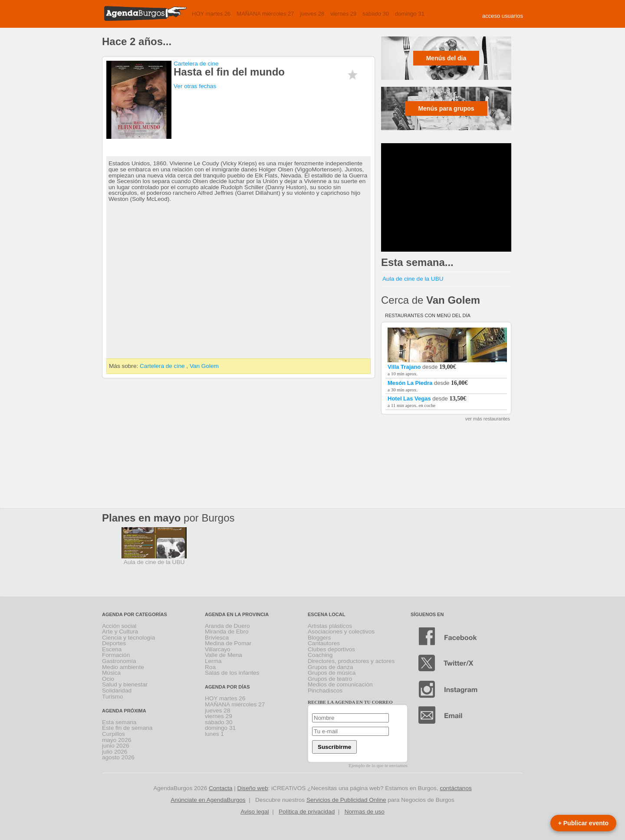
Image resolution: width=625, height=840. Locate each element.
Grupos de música (332, 673)
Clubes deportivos (331, 649)
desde (448, 364)
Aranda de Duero (227, 626)
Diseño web (253, 788)
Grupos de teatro (330, 679)
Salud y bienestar (125, 684)
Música (111, 673)
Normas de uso (365, 812)
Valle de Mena (224, 655)
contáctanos (456, 788)
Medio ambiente (123, 667)
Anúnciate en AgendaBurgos (208, 800)
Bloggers (319, 638)
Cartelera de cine (196, 64)
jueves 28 (312, 14)
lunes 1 (214, 734)
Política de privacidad (307, 812)
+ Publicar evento (583, 823)
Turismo (113, 697)
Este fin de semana (127, 728)
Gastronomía (119, 661)
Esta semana (119, 722)
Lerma (213, 661)
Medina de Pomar (228, 643)
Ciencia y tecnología (128, 638)
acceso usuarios (503, 16)
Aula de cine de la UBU (413, 279)
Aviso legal (255, 812)
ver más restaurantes (488, 419)
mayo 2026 (117, 740)
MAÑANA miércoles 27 (265, 14)
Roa (210, 667)
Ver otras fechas (195, 86)
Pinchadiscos (325, 691)
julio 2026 (115, 752)
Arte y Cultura (120, 632)
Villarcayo (218, 649)
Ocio (108, 679)
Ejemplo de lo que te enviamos (378, 765)
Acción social (119, 626)
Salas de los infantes (232, 673)
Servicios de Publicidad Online (346, 800)
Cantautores (324, 643)
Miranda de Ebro (227, 632)
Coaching (320, 655)
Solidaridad (117, 691)
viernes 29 (343, 14)
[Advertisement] (446, 197)
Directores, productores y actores (351, 661)
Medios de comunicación (340, 684)
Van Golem (204, 366)
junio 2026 (116, 746)
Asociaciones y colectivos (341, 632)
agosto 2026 (118, 757)
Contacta (220, 788)
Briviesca (217, 638)
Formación (116, 655)
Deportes (114, 643)
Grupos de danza (330, 667)
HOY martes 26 (211, 14)
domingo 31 (410, 14)
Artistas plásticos (330, 626)
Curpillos (113, 734)
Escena (112, 649)
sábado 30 (376, 14)
